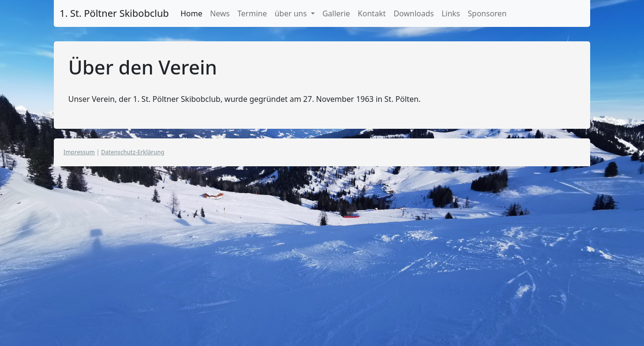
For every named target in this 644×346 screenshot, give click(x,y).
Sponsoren (487, 13)
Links (451, 13)
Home (191, 13)
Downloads (414, 13)
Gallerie (336, 13)
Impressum (79, 152)
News (220, 13)
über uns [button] (291, 13)
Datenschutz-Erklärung (133, 152)
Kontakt (372, 13)
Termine (252, 13)
